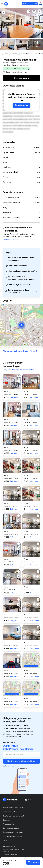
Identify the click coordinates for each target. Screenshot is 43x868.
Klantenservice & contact (13, 816)
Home (6, 54)
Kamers (15, 54)
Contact (33, 862)
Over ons (6, 820)
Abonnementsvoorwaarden (14, 832)
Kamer (37, 147)
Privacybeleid (8, 824)
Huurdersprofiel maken (12, 836)
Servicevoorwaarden (11, 828)
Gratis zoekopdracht (30, 4)
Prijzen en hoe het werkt (13, 808)
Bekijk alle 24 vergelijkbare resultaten (19, 370)
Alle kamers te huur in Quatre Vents (20, 351)
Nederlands (32, 800)
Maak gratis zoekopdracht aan (22, 761)
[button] (28, 69)
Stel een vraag (22, 78)
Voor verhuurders (10, 812)
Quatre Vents (25, 54)
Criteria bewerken (10, 766)
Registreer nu (21, 105)
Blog (5, 840)
